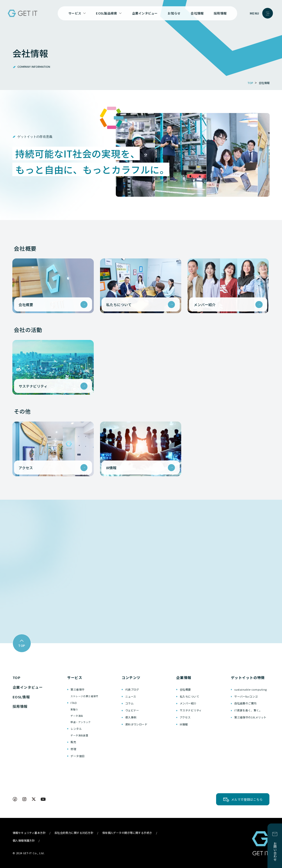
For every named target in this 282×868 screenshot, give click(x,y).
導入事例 (131, 717)
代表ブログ (132, 689)
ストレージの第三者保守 (84, 696)
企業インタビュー (145, 13)
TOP (17, 677)
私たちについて (189, 696)
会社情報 (197, 13)
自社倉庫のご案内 (245, 703)
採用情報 (220, 13)
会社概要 (185, 689)
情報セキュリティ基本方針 (29, 833)
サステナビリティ (191, 710)
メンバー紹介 (188, 703)
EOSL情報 (21, 697)
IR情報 (184, 724)
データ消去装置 (79, 735)
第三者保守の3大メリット (250, 717)
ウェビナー (132, 710)
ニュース (131, 696)
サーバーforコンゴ (246, 696)
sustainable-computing (251, 689)
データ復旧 (77, 756)
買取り (74, 709)
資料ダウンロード (136, 724)
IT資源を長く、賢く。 (248, 710)
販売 (73, 742)
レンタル (76, 729)
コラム (129, 703)
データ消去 (77, 716)
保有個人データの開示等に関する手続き (127, 833)
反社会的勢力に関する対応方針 (74, 833)
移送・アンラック (81, 722)
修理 (73, 749)
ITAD (74, 703)
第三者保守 (77, 689)
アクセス (185, 717)
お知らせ (174, 13)
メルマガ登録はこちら (247, 799)
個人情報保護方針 (24, 840)
